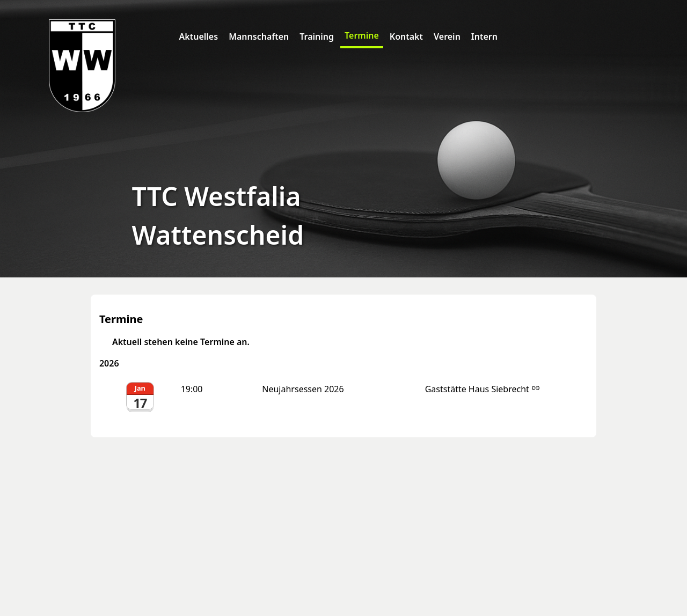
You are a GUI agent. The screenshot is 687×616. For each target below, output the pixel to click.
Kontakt (406, 36)
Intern (484, 36)
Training (317, 36)
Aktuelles (199, 36)
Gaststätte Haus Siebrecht (483, 389)
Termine (362, 35)
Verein (447, 36)
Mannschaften (259, 36)
